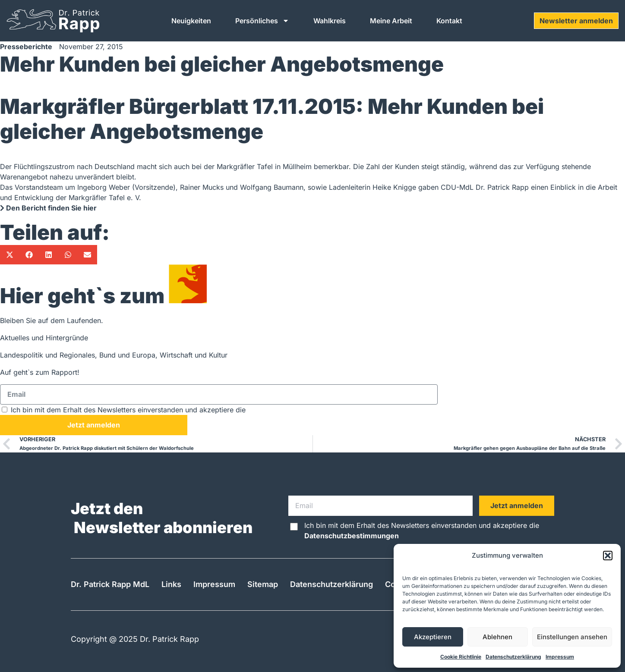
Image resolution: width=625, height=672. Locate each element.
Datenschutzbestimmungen (295, 410)
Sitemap (263, 584)
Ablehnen (497, 637)
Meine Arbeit (391, 21)
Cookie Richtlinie (461, 657)
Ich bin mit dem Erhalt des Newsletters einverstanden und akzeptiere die (177, 410)
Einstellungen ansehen (572, 637)
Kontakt (449, 21)
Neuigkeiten (191, 21)
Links (171, 584)
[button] (608, 556)
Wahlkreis (330, 21)
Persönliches (262, 21)
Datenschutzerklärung (513, 657)
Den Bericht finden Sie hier (48, 208)
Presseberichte (26, 47)
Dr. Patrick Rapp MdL (110, 584)
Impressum (560, 657)
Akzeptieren (433, 637)
